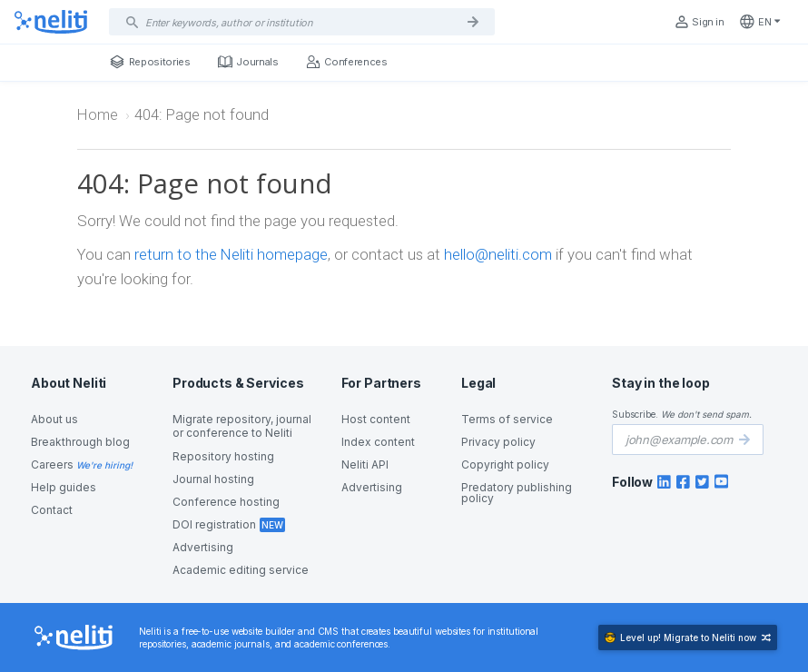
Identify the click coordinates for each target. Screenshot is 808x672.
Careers (52, 464)
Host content (376, 419)
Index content (378, 442)
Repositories (150, 62)
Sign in (699, 22)
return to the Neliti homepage (231, 254)
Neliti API (365, 464)
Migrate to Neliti (688, 637)
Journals (248, 62)
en (760, 22)
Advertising (203, 547)
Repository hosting (223, 456)
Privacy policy (498, 442)
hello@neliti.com (498, 254)
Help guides (64, 487)
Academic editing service (241, 570)
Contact (52, 510)
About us (54, 419)
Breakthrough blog (80, 442)
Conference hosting (226, 502)
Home (98, 114)
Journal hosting (213, 479)
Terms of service (507, 419)
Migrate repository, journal (242, 426)
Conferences (347, 62)
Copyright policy (505, 464)
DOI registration (214, 524)
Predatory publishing (517, 493)
